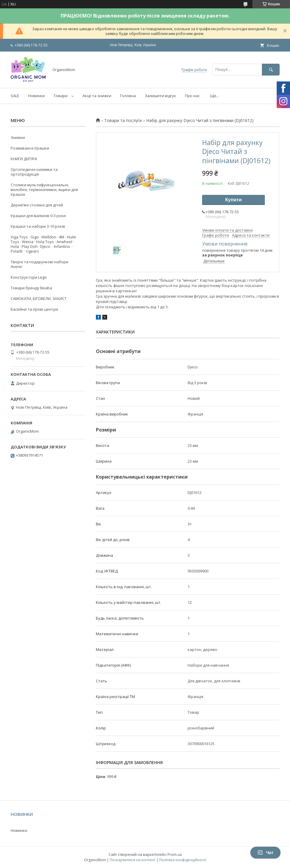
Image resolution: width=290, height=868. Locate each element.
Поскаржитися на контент (133, 860)
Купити (233, 200)
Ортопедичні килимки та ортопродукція (34, 172)
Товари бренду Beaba (31, 288)
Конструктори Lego (29, 277)
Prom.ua (175, 855)
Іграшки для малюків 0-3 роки (38, 216)
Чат (265, 853)
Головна (128, 96)
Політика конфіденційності (183, 860)
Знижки (18, 137)
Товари (61, 96)
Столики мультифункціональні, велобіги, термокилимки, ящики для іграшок (44, 190)
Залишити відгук (160, 96)
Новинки (36, 96)
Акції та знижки (97, 96)
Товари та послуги (123, 121)
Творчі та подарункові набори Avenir (40, 264)
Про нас (192, 96)
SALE (15, 96)
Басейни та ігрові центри (34, 309)
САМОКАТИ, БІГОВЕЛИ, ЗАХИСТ (39, 299)
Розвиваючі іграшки (30, 148)
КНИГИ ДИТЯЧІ (24, 159)
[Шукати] (271, 69)
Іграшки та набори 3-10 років (38, 226)
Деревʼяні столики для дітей (37, 205)
